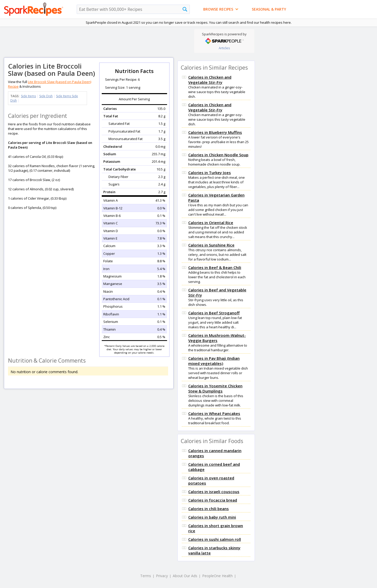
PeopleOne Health (217, 576)
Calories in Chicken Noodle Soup (218, 155)
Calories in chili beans (209, 509)
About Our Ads (185, 576)
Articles (224, 48)
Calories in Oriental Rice (211, 223)
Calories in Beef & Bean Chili (215, 267)
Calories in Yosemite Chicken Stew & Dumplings (215, 388)
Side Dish (46, 96)
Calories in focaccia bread (213, 500)
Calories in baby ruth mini (212, 517)
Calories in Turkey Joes (210, 173)
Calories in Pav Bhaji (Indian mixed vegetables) (214, 361)
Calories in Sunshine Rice (211, 245)
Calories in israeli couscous (214, 492)
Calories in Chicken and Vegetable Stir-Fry (210, 80)
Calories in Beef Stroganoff (214, 313)
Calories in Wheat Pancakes (214, 413)
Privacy (162, 576)
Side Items (28, 96)
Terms (146, 576)
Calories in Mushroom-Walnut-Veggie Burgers (217, 338)
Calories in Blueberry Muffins (215, 132)
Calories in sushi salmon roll (215, 539)
